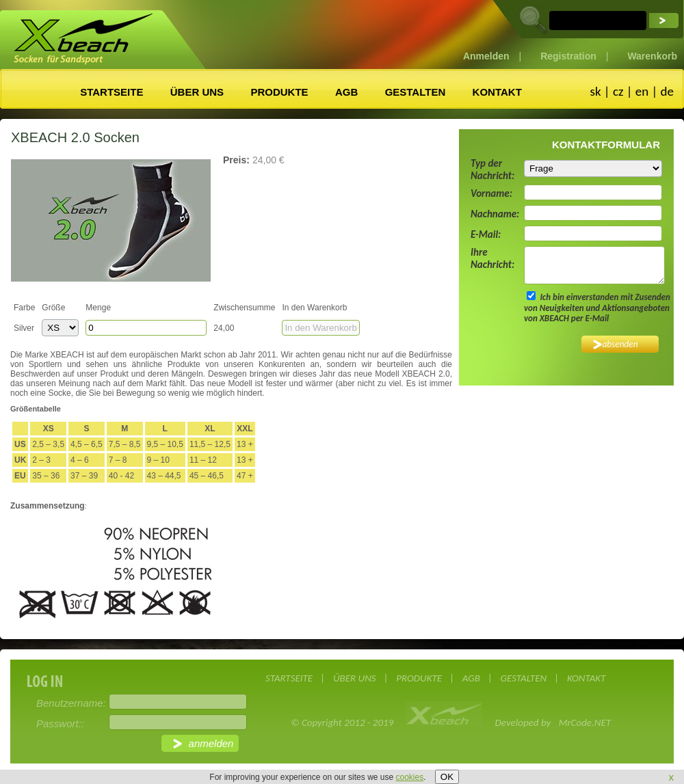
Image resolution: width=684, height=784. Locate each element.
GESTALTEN (416, 92)
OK (447, 777)
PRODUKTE (279, 92)
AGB (346, 92)
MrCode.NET (585, 722)
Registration (568, 56)
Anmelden (486, 56)
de (667, 91)
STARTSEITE (111, 92)
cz (618, 91)
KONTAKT (497, 92)
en (642, 91)
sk (595, 91)
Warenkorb (652, 56)
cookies (410, 777)
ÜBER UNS (197, 92)
